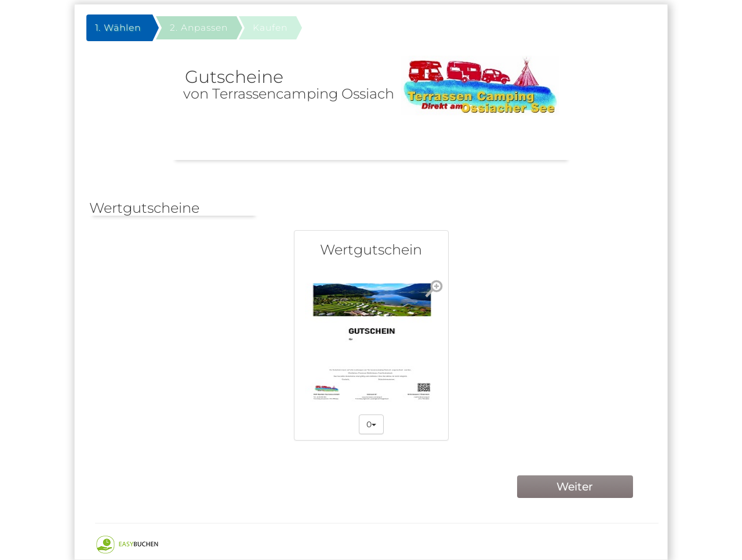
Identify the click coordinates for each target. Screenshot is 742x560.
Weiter (575, 487)
